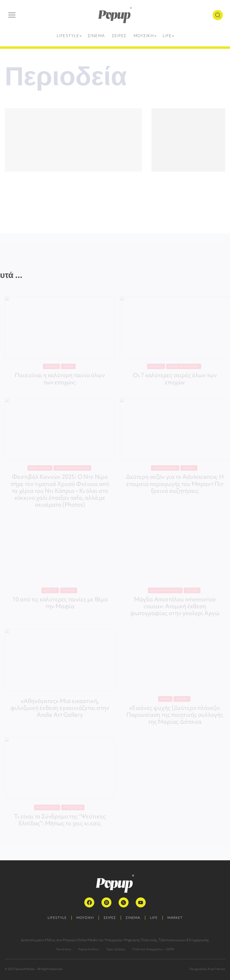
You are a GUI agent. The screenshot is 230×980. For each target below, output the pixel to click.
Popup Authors (89, 949)
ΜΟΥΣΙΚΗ (85, 918)
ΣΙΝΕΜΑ (133, 918)
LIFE (154, 918)
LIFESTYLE (57, 918)
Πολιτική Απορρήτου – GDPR (153, 949)
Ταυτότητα (64, 949)
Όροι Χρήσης (116, 949)
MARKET (175, 918)
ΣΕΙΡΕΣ (110, 918)
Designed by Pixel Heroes (207, 969)
